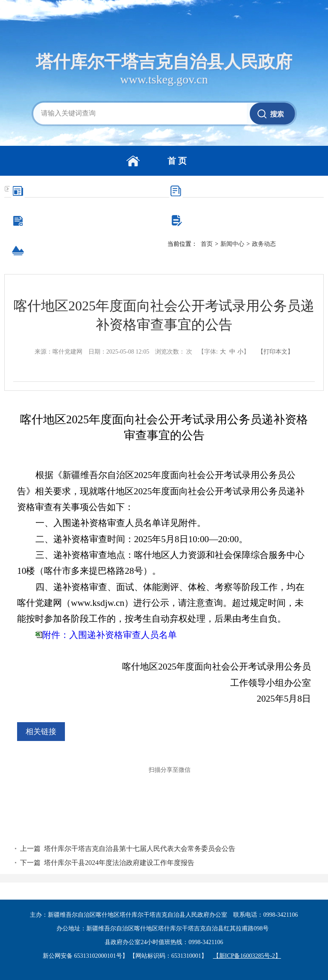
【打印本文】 (275, 352)
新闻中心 (91, 191)
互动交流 (249, 221)
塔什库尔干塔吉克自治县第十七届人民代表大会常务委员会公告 (140, 849)
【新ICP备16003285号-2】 (247, 956)
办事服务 (91, 221)
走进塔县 (91, 251)
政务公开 (249, 191)
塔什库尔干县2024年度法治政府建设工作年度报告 (119, 863)
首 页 (177, 161)
